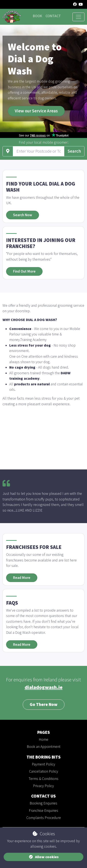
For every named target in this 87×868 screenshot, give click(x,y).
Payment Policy (43, 764)
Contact (53, 16)
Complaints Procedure (44, 818)
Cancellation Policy (44, 771)
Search (74, 151)
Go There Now (44, 704)
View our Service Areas (36, 111)
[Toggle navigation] (78, 17)
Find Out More (24, 271)
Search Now (23, 215)
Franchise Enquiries (43, 811)
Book (37, 16)
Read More (22, 578)
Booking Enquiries (43, 803)
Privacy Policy (43, 786)
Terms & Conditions (43, 779)
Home (43, 739)
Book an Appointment (44, 747)
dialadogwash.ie (44, 687)
